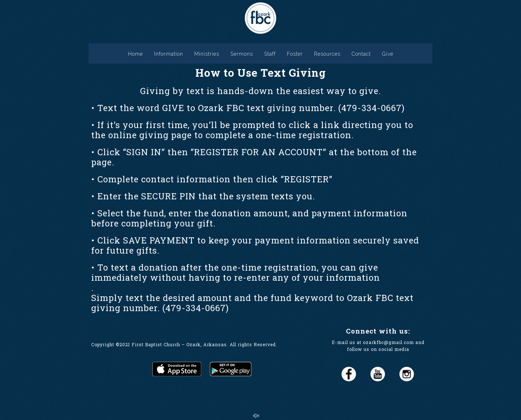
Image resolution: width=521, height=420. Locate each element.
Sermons (242, 54)
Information (169, 54)
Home (135, 54)
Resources (327, 54)
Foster (295, 54)
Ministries (207, 54)
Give (388, 54)
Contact (361, 54)
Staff (270, 54)
